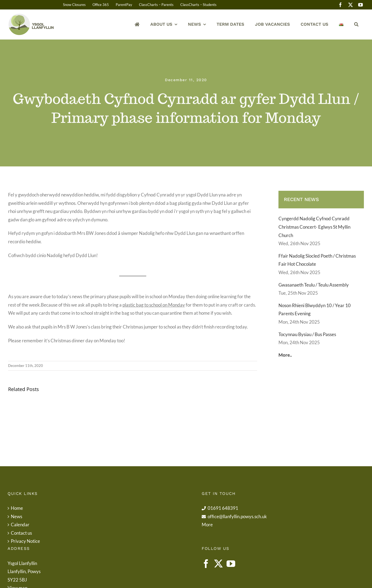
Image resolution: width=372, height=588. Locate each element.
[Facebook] (206, 564)
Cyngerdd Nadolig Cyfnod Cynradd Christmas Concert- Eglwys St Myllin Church (314, 227)
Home (17, 508)
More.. (285, 355)
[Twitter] (218, 564)
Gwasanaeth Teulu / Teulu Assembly (314, 285)
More (207, 525)
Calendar (20, 525)
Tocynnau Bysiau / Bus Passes (307, 334)
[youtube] (361, 5)
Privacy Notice (25, 541)
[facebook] (341, 5)
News (16, 516)
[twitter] (351, 5)
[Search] (356, 24)
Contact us (21, 533)
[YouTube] (231, 564)
